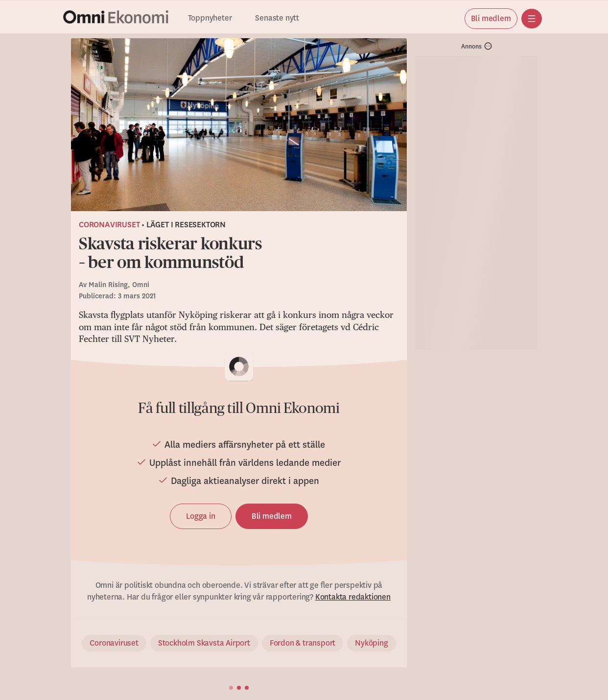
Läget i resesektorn (186, 225)
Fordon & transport (303, 643)
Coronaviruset (109, 225)
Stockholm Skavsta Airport (204, 643)
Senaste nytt (277, 18)
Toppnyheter (210, 18)
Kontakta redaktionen (353, 597)
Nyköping (371, 643)
